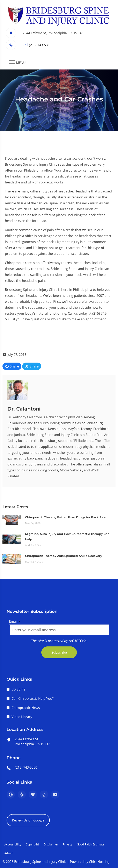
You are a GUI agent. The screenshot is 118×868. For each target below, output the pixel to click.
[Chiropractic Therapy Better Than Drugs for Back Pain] (12, 520)
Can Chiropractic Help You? (33, 698)
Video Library (22, 717)
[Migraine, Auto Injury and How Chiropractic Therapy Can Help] (12, 539)
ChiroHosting (99, 862)
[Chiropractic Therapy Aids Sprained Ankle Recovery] (12, 559)
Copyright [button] (32, 844)
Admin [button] (9, 853)
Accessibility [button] (13, 844)
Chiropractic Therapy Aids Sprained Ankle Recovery (64, 556)
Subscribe (59, 652)
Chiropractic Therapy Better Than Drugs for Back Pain (66, 517)
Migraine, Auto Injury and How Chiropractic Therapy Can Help (67, 536)
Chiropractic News (26, 708)
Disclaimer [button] (51, 844)
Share (12, 366)
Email (15, 621)
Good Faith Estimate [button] (91, 844)
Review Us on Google (28, 820)
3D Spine (18, 689)
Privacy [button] (68, 844)
